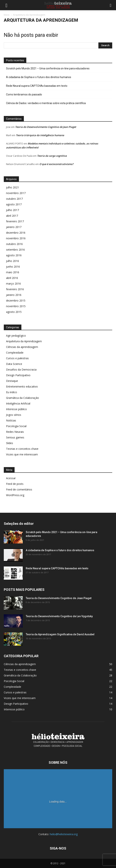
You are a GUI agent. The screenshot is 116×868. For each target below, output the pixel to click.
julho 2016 (12, 261)
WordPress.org (15, 495)
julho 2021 (12, 187)
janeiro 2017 (14, 227)
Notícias (11, 420)
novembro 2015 (16, 306)
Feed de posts (15, 484)
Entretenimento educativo (22, 386)
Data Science (14, 364)
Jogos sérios (14, 415)
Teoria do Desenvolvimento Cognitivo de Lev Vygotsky (59, 616)
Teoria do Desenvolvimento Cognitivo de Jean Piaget (46, 127)
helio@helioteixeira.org (64, 834)
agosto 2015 (14, 312)
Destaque (12, 381)
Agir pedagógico (16, 336)
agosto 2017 (14, 204)
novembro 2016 (16, 238)
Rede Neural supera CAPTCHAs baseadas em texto (37, 86)
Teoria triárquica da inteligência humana (40, 135)
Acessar (11, 478)
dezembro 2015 (16, 300)
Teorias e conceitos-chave (22, 449)
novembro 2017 (16, 193)
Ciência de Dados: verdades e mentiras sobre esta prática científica (46, 103)
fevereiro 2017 (15, 221)
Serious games (15, 437)
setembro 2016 (15, 250)
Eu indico (12, 392)
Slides (10, 443)
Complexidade (15, 353)
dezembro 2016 (16, 233)
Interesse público (16, 409)
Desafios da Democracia (21, 370)
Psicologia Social (16, 426)
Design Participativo (18, 375)
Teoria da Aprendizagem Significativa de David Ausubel (60, 634)
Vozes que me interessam (22, 454)
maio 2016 (13, 272)
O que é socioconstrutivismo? (56, 164)
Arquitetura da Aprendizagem (24, 341)
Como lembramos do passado (24, 94)
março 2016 (13, 284)
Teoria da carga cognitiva (52, 156)
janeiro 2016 (14, 295)
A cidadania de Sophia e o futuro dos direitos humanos (39, 77)
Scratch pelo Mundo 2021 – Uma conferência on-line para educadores (48, 68)
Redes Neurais (15, 432)
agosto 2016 (14, 255)
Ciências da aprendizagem (22, 347)
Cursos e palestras (17, 358)
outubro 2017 (14, 199)
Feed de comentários (19, 489)
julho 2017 (12, 210)
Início (7, 15)
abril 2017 (12, 216)
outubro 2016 (14, 244)
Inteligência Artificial (18, 403)
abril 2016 (12, 278)
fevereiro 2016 (15, 289)
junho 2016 (13, 267)
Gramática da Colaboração (23, 398)
